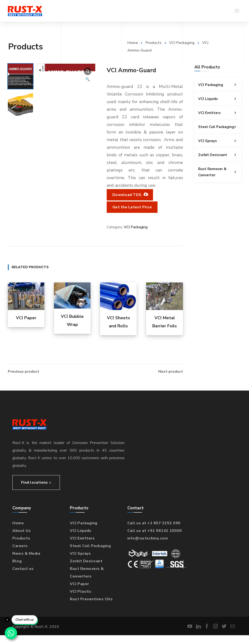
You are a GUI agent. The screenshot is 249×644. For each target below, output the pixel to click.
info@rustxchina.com (148, 538)
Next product (171, 371)
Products (153, 43)
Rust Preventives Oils (91, 599)
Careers (20, 545)
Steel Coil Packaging (220, 127)
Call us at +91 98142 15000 (155, 530)
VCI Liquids (220, 99)
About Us (22, 530)
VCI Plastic (81, 591)
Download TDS (130, 195)
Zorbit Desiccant (220, 155)
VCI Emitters (220, 113)
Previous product (24, 371)
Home (133, 43)
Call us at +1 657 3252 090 (154, 523)
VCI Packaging (182, 43)
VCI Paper (26, 318)
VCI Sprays (220, 141)
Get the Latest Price (132, 207)
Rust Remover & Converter (220, 172)
